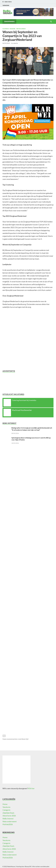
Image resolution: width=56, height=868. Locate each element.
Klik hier (31, 788)
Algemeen (6, 29)
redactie (15, 43)
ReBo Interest (8, 819)
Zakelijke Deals (8, 813)
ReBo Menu (8, 2)
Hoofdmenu (10, 21)
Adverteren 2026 (9, 816)
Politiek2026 (8, 824)
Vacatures (6, 807)
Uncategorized (21, 29)
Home (5, 804)
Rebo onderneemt (10, 821)
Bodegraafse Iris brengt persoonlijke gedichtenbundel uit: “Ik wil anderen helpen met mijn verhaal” (32, 429)
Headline (12, 29)
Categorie (6, 810)
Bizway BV (28, 866)
